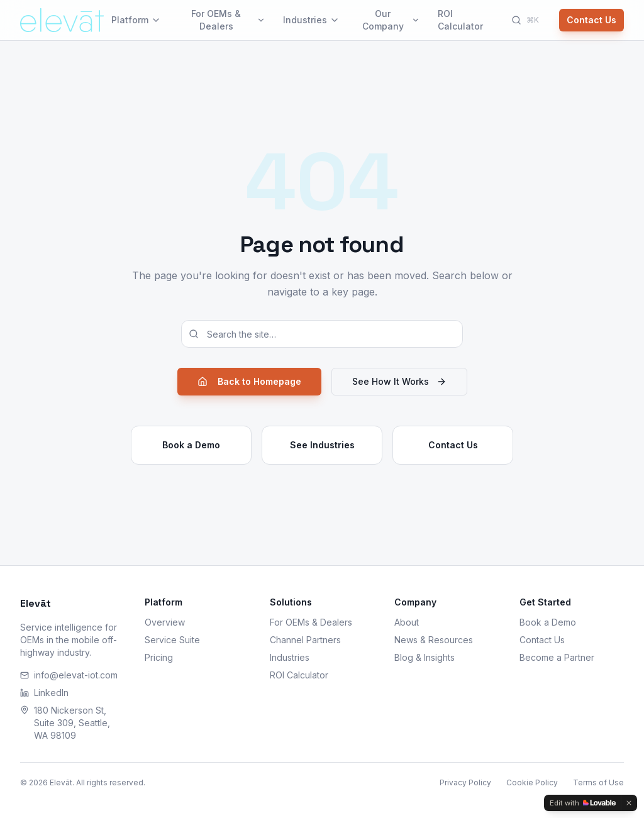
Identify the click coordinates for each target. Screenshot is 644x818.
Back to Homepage (249, 381)
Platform (136, 20)
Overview (165, 622)
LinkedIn (44, 693)
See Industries (322, 445)
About (407, 622)
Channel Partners (305, 640)
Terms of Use (598, 782)
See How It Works (399, 381)
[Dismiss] (629, 803)
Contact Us (591, 20)
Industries (311, 20)
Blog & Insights (425, 657)
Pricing (159, 657)
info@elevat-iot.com (69, 675)
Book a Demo (191, 445)
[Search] (525, 20)
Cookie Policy (532, 782)
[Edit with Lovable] (583, 803)
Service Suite (172, 640)
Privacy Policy (465, 782)
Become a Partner (557, 657)
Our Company (391, 20)
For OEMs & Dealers (228, 20)
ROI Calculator (460, 20)
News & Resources (434, 640)
